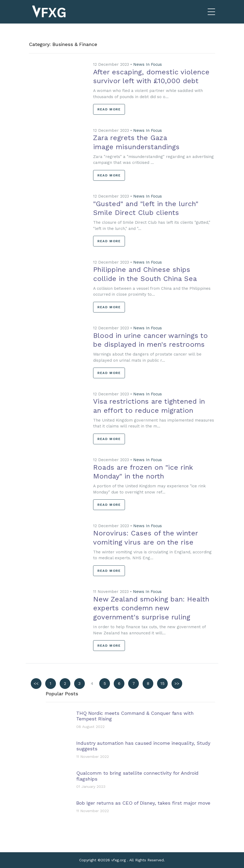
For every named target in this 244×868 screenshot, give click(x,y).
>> (177, 684)
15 (163, 684)
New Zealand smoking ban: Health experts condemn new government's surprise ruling (151, 608)
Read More (109, 109)
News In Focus (148, 64)
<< (36, 684)
